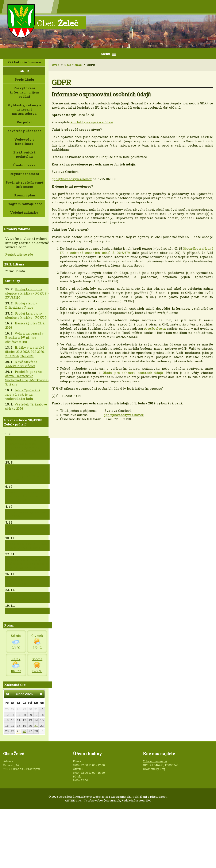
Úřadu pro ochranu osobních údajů (133, 373)
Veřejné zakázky (24, 212)
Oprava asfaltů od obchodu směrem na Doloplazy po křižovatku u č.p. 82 (27, 474)
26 (24, 731)
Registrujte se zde (19, 254)
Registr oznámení (24, 174)
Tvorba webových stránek (102, 800)
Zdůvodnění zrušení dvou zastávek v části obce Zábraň (25, 496)
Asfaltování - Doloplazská (18, 530)
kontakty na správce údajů (92, 122)
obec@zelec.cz (155, 328)
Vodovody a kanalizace (24, 141)
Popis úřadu (24, 79)
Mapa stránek (121, 797)
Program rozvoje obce (24, 204)
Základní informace (24, 62)
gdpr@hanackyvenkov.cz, (72, 179)
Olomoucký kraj (154, 769)
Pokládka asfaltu (21, 611)
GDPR (24, 71)
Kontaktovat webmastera (93, 797)
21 (36, 726)
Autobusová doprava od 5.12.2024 (26, 514)
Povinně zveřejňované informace (24, 184)
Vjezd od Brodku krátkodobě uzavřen (23, 597)
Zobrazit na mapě (155, 761)
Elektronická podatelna (24, 154)
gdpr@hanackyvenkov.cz (124, 415)
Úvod (56, 65)
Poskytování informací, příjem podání (24, 92)
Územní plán (24, 195)
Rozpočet (24, 122)
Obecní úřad (73, 65)
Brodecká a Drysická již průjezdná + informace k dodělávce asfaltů (27, 564)
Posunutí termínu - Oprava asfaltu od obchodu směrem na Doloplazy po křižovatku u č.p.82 (27, 448)
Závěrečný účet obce (24, 131)
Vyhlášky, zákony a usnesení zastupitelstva (24, 109)
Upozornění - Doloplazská (17, 581)
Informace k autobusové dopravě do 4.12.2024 (27, 546)
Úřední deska (24, 165)
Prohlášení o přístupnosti (149, 797)
